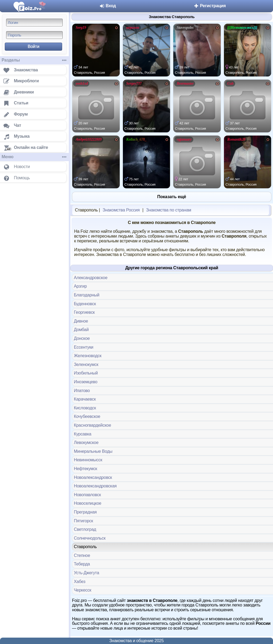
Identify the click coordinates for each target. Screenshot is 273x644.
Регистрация (210, 6)
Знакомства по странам (169, 210)
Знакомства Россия (121, 210)
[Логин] (34, 23)
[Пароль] (34, 35)
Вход (108, 6)
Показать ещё (172, 197)
